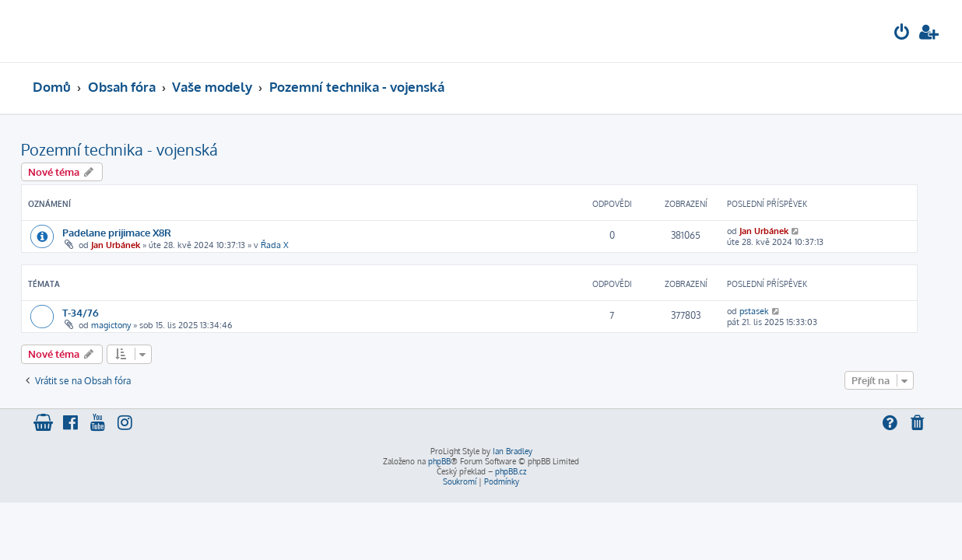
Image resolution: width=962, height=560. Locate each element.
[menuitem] (902, 34)
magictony (123, 325)
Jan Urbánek (127, 245)
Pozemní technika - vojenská (131, 149)
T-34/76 (92, 312)
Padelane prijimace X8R (128, 232)
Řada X (286, 245)
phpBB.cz (511, 471)
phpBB (439, 461)
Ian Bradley (513, 451)
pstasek (766, 311)
